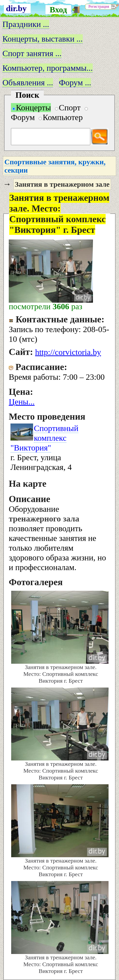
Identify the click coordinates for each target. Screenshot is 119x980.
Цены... (22, 402)
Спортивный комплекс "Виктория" (44, 438)
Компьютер (61, 117)
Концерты (32, 108)
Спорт (68, 108)
